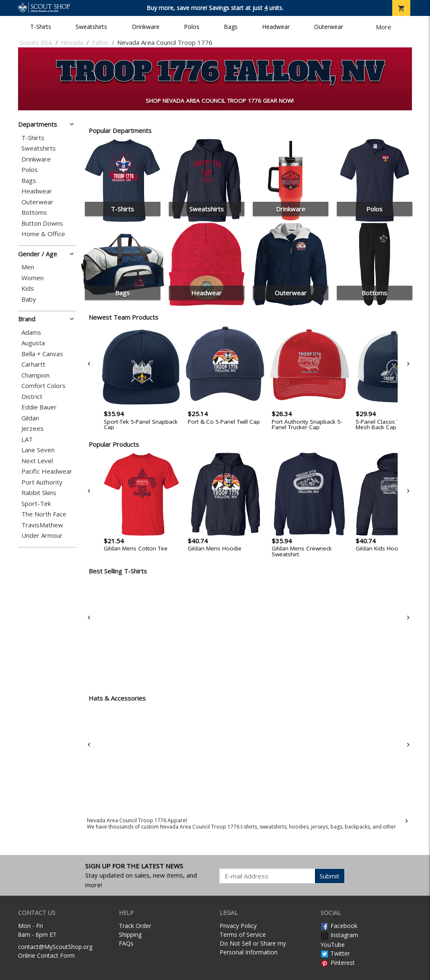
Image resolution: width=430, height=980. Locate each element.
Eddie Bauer (39, 407)
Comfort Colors (43, 386)
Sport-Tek (36, 504)
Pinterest (338, 963)
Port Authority (42, 482)
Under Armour (42, 536)
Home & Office (43, 234)
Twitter (335, 953)
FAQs (126, 943)
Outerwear (329, 27)
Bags (231, 27)
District (32, 397)
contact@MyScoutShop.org (55, 947)
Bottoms (34, 212)
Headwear (276, 27)
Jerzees (33, 429)
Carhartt (33, 364)
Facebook (339, 926)
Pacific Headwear (47, 471)
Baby (29, 299)
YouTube (333, 945)
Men (28, 267)
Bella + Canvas (42, 354)
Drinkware (146, 27)
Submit (329, 876)
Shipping (130, 934)
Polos (192, 27)
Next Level (37, 461)
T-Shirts (41, 27)
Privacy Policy (238, 926)
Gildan (30, 418)
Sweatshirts (91, 27)
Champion (35, 375)
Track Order (135, 926)
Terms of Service (243, 934)
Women (33, 278)
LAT (27, 439)
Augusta (33, 343)
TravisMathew (42, 525)
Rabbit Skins (39, 493)
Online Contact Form (46, 955)
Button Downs (42, 223)
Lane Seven (38, 450)
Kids (28, 288)
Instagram (339, 935)
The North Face (44, 514)
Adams (31, 332)
